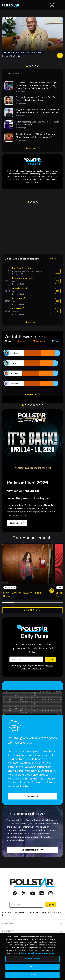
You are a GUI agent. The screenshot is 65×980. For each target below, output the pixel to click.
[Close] (61, 937)
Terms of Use (38, 668)
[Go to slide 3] (33, 66)
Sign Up (50, 659)
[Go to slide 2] (30, 66)
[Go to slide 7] (40, 405)
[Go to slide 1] (27, 66)
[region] (32, 956)
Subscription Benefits (32, 850)
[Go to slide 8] (42, 405)
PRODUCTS (32, 931)
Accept (33, 975)
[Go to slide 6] (37, 405)
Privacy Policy (42, 912)
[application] (32, 368)
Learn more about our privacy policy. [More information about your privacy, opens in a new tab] (38, 953)
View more (32, 148)
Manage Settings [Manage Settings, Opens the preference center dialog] (32, 959)
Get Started (33, 796)
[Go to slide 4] (35, 66)
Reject (33, 967)
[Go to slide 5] (38, 66)
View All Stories (32, 610)
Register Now (17, 523)
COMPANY (32, 923)
